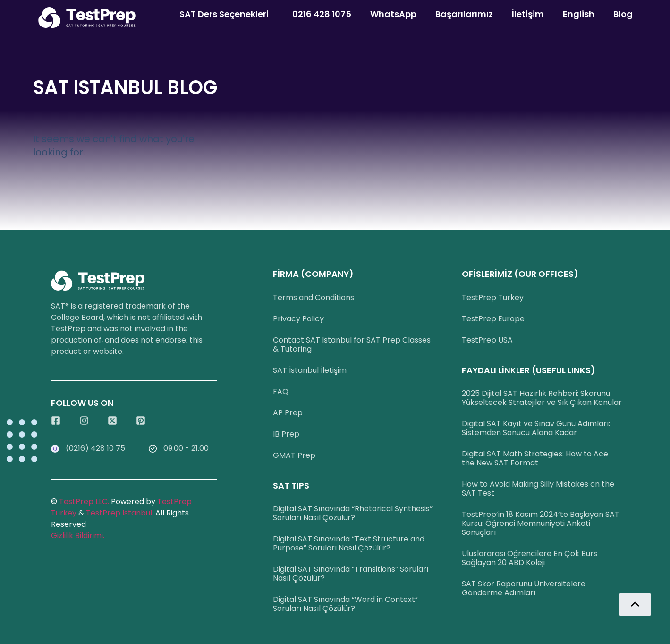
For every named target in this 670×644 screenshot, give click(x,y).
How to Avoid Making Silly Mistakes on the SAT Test (538, 489)
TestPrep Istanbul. (121, 513)
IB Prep (286, 434)
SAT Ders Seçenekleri (226, 14)
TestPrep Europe (493, 319)
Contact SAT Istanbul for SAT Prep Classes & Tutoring (352, 344)
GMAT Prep (294, 455)
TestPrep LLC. (84, 502)
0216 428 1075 (322, 14)
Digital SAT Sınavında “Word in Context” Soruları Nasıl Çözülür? (345, 604)
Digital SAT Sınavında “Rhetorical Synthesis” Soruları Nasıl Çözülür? (353, 513)
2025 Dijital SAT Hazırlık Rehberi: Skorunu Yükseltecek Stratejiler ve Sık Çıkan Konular (542, 398)
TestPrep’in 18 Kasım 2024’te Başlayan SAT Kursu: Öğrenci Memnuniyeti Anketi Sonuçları (541, 523)
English (579, 14)
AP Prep (288, 413)
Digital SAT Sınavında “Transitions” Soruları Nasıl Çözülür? (351, 574)
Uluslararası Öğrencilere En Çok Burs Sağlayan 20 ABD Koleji (530, 558)
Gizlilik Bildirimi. (78, 536)
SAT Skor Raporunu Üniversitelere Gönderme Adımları (524, 588)
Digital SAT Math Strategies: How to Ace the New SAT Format (535, 458)
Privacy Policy (298, 319)
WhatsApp (393, 14)
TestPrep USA (487, 340)
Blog (623, 14)
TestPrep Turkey (493, 297)
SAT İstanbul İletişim (310, 370)
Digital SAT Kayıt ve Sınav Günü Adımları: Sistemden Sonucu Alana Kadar (536, 428)
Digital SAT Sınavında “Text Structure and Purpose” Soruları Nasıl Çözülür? (349, 543)
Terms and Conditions (314, 297)
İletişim (528, 14)
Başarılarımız (464, 14)
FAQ (281, 391)
